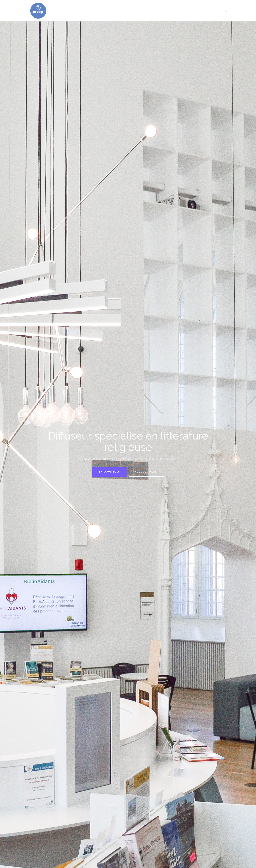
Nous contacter (147, 472)
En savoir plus (110, 472)
